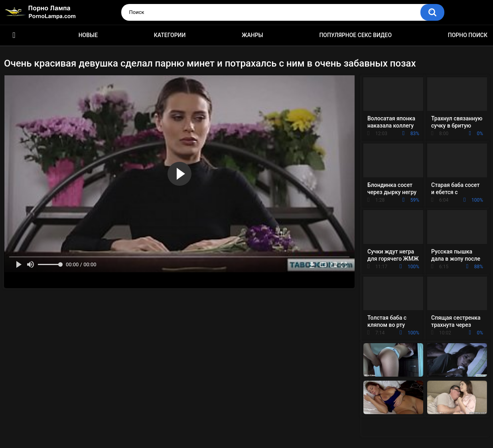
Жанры (252, 35)
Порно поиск (468, 35)
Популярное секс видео (355, 35)
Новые (88, 35)
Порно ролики (14, 35)
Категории (170, 35)
